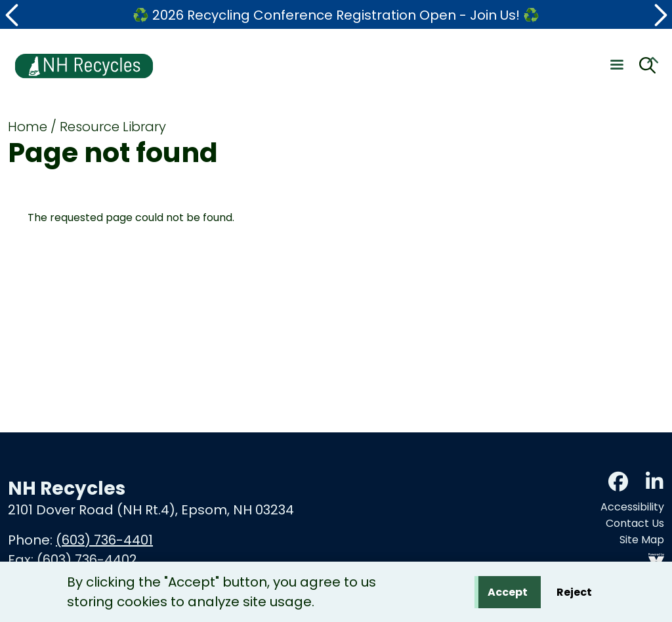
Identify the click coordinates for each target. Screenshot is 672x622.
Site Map (642, 540)
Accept (508, 594)
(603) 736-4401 (104, 540)
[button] (13, 15)
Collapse (652, 62)
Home (28, 127)
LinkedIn (654, 482)
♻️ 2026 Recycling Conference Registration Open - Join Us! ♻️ (336, 15)
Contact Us (635, 523)
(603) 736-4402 (87, 560)
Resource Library (113, 127)
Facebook (618, 482)
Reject (574, 594)
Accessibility (632, 507)
